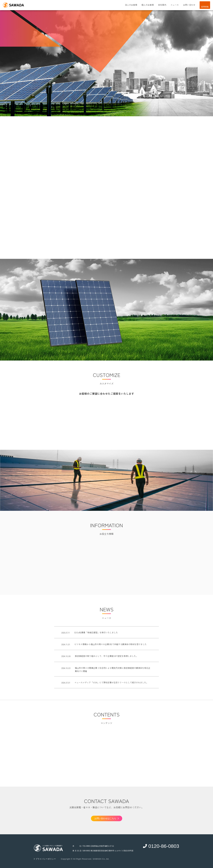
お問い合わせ (189, 5)
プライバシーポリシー (45, 859)
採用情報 (205, 7)
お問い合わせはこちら (107, 818)
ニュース (175, 5)
